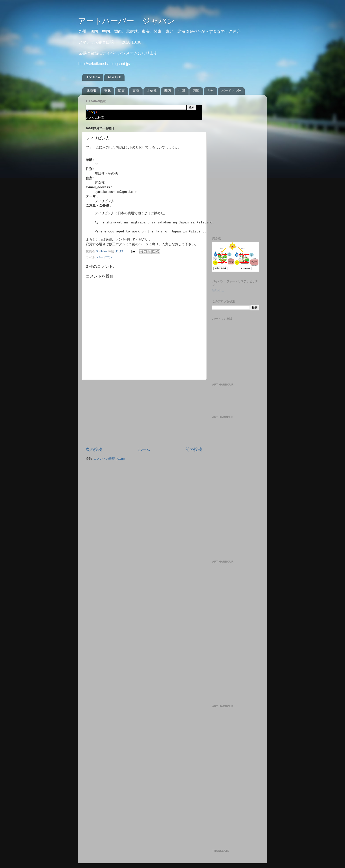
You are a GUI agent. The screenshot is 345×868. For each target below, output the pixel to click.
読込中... (218, 291)
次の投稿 (94, 449)
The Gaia (93, 77)
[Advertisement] (144, 413)
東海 (136, 91)
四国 (196, 91)
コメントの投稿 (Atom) (109, 459)
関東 (121, 91)
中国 (182, 91)
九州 (210, 91)
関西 (168, 91)
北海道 (91, 91)
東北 (107, 91)
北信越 (152, 91)
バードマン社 (231, 91)
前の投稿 (194, 449)
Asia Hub (114, 77)
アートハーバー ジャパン (126, 21)
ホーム (144, 449)
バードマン (105, 257)
